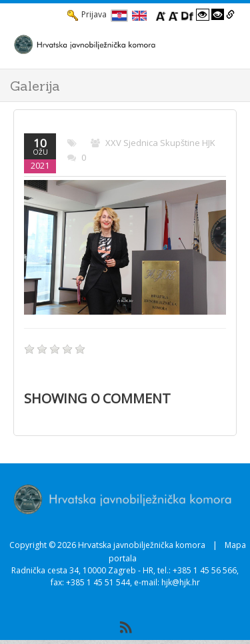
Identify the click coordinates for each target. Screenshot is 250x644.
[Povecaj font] (161, 15)
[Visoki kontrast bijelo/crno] (203, 15)
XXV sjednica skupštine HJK (160, 143)
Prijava (87, 15)
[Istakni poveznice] (230, 15)
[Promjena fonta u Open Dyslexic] (187, 15)
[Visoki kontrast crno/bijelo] (218, 15)
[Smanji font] (173, 15)
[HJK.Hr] (112, 44)
